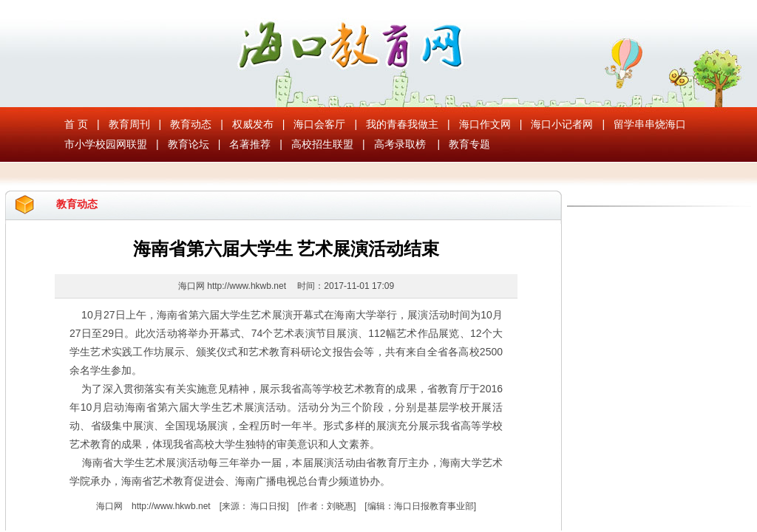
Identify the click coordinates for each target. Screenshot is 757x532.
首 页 (76, 124)
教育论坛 (189, 144)
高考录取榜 (400, 144)
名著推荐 (250, 144)
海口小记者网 (562, 124)
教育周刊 (129, 124)
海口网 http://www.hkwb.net (233, 286)
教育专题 (469, 144)
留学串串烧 (639, 124)
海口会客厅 (319, 124)
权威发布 (253, 124)
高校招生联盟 (322, 144)
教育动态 (191, 124)
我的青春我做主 (402, 124)
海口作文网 (485, 124)
